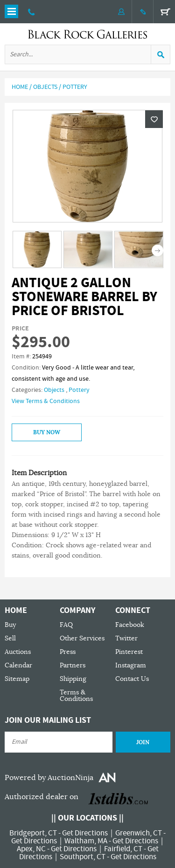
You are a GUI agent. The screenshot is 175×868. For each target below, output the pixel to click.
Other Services (82, 638)
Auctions (18, 652)
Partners (73, 665)
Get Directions (85, 833)
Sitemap (17, 679)
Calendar (18, 665)
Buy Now (47, 432)
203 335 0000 (31, 12)
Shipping (73, 679)
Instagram (131, 665)
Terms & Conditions (76, 696)
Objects (45, 87)
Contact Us (132, 679)
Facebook (130, 625)
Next (157, 250)
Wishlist (154, 119)
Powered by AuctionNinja (49, 778)
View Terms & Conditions (46, 401)
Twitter (126, 638)
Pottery (75, 87)
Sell (10, 638)
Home (20, 87)
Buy (10, 625)
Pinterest (129, 652)
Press (68, 652)
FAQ (66, 625)
